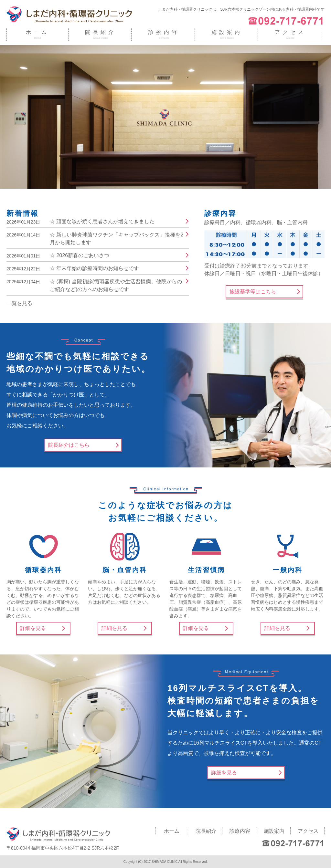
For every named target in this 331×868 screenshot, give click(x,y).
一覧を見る (19, 303)
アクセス (290, 32)
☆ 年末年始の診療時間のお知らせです (94, 268)
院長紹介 (101, 32)
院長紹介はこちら (69, 445)
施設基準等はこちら (253, 292)
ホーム (37, 32)
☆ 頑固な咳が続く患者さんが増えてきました (102, 221)
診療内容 (164, 32)
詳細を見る (33, 628)
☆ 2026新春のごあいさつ (80, 255)
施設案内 (227, 32)
